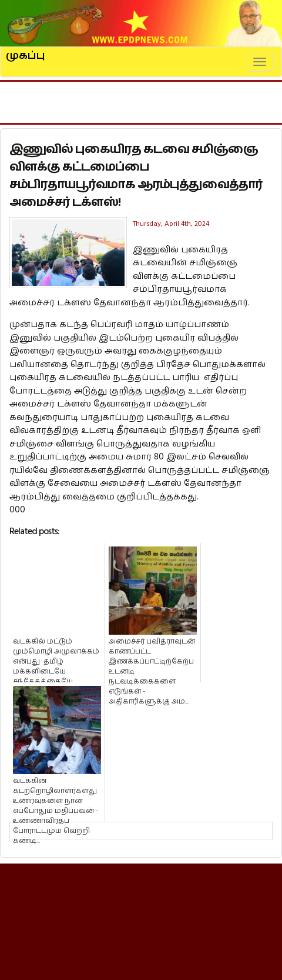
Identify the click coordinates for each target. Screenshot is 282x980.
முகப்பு (26, 51)
